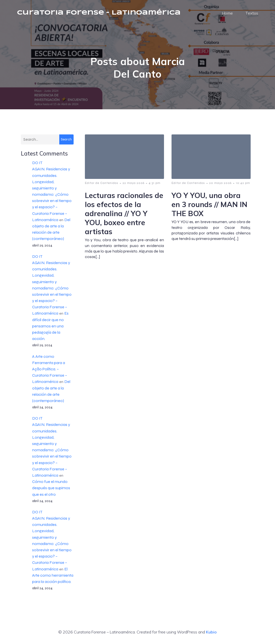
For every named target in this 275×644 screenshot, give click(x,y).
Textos (252, 14)
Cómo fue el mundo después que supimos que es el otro (51, 489)
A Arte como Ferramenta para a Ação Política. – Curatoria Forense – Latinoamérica (50, 371)
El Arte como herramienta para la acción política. (53, 577)
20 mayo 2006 (220, 184)
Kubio (211, 633)
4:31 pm (155, 184)
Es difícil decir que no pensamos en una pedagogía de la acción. (50, 327)
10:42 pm (243, 184)
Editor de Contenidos (102, 184)
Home (227, 14)
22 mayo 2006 (133, 184)
